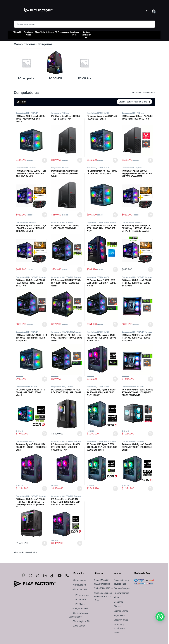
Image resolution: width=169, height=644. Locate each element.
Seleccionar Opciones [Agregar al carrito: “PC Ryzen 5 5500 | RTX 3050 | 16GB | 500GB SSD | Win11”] (80, 270)
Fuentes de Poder (75, 34)
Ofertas (117, 606)
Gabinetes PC (52, 32)
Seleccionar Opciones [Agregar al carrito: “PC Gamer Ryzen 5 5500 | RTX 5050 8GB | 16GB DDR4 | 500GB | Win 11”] (115, 324)
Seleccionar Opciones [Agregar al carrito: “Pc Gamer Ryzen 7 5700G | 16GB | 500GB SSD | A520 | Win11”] (115, 215)
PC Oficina (65, 113)
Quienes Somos (121, 611)
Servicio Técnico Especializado (79, 615)
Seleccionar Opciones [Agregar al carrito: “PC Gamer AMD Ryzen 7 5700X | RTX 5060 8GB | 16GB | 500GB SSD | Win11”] (150, 379)
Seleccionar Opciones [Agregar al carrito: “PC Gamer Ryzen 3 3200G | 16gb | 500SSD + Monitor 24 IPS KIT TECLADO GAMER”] (45, 215)
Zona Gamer (77, 626)
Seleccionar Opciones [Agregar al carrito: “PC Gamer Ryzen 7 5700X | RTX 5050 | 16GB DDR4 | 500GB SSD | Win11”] (80, 379)
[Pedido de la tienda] (134, 102)
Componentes (78, 580)
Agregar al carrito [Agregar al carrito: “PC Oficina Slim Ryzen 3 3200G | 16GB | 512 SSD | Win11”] (80, 160)
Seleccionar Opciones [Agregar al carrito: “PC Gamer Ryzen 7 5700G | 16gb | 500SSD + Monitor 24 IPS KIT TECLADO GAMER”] (45, 270)
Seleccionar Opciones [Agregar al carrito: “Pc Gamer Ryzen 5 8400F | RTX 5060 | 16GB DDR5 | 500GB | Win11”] (45, 434)
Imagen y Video (78, 609)
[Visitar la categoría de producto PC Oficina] (84, 65)
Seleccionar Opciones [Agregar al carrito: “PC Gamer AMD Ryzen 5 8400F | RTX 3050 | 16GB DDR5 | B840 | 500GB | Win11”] (115, 379)
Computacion (77, 585)
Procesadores (63, 32)
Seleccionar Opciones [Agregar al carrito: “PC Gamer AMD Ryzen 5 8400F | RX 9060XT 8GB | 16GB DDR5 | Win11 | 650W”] (115, 434)
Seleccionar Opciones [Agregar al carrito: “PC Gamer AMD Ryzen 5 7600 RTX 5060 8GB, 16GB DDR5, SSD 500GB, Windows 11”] (115, 489)
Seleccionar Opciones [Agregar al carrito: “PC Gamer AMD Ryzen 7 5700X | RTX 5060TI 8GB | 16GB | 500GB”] (80, 434)
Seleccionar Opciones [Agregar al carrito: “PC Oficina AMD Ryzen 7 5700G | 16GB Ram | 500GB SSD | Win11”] (150, 160)
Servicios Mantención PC (86, 35)
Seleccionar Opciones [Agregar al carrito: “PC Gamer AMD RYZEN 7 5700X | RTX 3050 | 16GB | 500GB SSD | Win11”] (80, 324)
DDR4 (28, 113)
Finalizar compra (121, 593)
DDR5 (99, 332)
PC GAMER (17, 32)
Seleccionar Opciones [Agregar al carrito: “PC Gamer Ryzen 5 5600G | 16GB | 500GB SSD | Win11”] (115, 160)
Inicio (116, 597)
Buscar (151, 24)
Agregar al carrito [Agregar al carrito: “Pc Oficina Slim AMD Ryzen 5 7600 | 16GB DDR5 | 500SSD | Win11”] (80, 215)
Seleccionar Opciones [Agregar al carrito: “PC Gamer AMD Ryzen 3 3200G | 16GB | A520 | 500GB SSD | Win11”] (45, 160)
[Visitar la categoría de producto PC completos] (26, 65)
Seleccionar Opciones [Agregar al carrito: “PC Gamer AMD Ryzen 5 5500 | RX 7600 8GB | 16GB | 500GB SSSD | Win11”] (45, 324)
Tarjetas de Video (29, 34)
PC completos (31, 168)
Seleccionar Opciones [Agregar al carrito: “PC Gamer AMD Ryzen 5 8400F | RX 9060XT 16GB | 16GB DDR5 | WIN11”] (150, 489)
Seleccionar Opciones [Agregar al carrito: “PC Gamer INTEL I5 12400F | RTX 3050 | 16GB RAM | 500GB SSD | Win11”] (115, 270)
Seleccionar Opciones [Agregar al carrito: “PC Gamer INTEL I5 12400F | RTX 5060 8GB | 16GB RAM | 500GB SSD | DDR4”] (45, 379)
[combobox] (80, 24)
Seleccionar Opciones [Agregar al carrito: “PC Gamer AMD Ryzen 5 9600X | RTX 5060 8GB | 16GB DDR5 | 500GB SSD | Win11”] (80, 489)
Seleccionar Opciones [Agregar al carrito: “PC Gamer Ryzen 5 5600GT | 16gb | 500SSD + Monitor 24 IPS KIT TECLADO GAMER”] (150, 215)
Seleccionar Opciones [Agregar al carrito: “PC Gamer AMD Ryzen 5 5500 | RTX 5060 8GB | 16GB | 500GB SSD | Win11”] (150, 324)
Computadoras (21, 113)
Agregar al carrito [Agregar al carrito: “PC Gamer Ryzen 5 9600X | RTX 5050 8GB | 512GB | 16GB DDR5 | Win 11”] (45, 489)
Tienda (117, 633)
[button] (160, 617)
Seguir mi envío (121, 620)
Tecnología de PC (79, 621)
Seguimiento (119, 616)
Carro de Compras (122, 588)
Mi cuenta (118, 602)
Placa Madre (40, 32)
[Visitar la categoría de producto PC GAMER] (55, 65)
